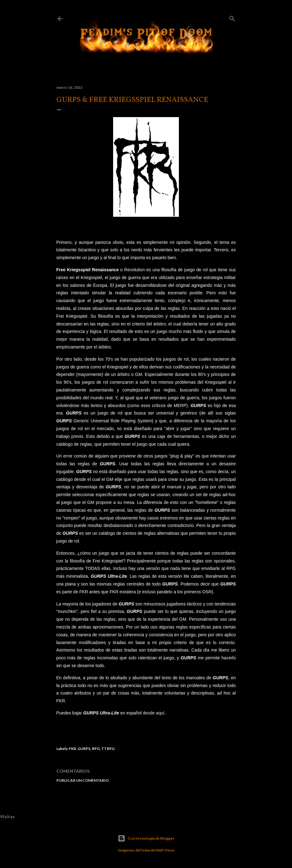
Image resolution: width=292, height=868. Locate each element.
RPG (96, 749)
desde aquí (153, 713)
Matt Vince (165, 850)
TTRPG (108, 749)
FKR (72, 749)
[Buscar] (232, 17)
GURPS (84, 749)
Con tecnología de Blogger (146, 838)
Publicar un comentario (83, 780)
